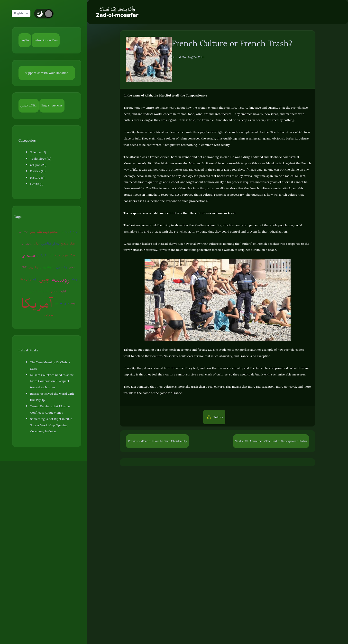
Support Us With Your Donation (46, 73)
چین (45, 279)
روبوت (74, 303)
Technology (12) (41, 159)
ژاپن (61, 231)
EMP (24, 267)
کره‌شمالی (23, 231)
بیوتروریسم (27, 243)
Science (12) (38, 152)
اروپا (56, 303)
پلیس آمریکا (25, 279)
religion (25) (38, 165)
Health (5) (37, 184)
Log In (25, 40)
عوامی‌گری (49, 315)
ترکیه (35, 279)
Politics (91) (38, 171)
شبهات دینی (39, 291)
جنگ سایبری (61, 267)
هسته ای (28, 255)
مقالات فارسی (29, 105)
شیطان (72, 267)
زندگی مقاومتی (50, 244)
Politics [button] (218, 417)
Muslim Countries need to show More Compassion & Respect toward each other (52, 381)
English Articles (52, 105)
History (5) (37, 178)
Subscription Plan (46, 40)
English (23, 14)
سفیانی (54, 291)
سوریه (64, 303)
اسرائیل (42, 255)
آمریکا (37, 303)
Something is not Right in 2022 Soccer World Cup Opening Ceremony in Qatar (51, 425)
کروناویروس (47, 267)
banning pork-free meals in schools (167, 350)
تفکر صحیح (68, 244)
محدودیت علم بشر (44, 232)
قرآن (50, 255)
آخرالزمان (63, 291)
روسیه (61, 279)
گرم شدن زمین (71, 231)
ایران (37, 244)
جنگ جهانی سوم (65, 255)
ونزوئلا (74, 279)
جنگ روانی (33, 267)
